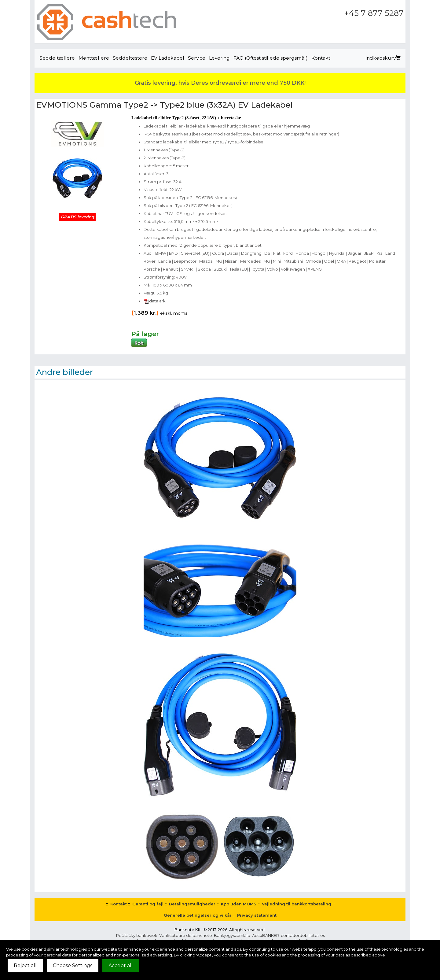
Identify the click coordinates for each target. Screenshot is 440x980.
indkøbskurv (383, 58)
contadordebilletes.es (303, 935)
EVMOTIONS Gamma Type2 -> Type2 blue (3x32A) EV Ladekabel (164, 105)
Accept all (121, 965)
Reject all (25, 965)
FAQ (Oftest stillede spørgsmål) (271, 58)
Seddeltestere (130, 58)
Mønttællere (94, 58)
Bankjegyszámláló (232, 935)
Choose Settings (73, 965)
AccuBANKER (266, 935)
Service (197, 58)
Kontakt (321, 58)
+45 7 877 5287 (374, 13)
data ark (155, 301)
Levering (219, 58)
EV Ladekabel (168, 58)
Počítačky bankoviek (137, 935)
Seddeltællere (57, 58)
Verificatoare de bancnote (186, 935)
